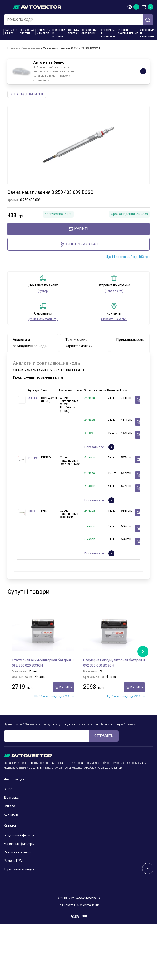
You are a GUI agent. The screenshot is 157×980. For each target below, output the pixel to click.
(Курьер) (43, 291)
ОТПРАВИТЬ (104, 736)
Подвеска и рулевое (59, 33)
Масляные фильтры (19, 844)
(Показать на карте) (114, 319)
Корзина (144, 7)
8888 (32, 511)
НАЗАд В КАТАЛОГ (27, 94)
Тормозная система (27, 32)
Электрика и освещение (108, 33)
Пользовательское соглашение (79, 905)
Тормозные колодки (19, 869)
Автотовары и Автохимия (148, 33)
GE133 (33, 398)
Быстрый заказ (79, 244)
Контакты (11, 814)
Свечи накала (31, 48)
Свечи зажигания (17, 852)
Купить (78, 229)
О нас (8, 789)
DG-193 (33, 458)
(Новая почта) (114, 291)
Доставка (11, 798)
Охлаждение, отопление (90, 32)
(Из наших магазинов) (43, 319)
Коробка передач (73, 32)
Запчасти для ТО (11, 32)
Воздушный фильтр (19, 835)
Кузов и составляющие (128, 32)
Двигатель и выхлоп (44, 32)
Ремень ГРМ (13, 861)
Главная (13, 48)
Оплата (9, 806)
